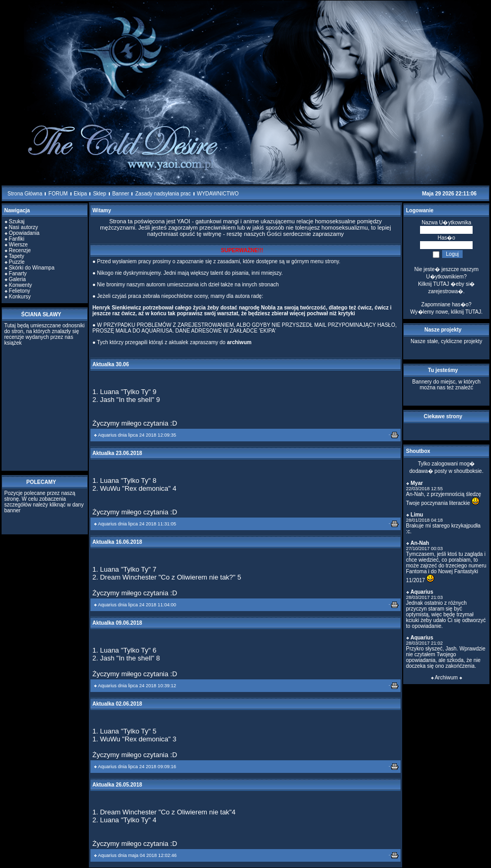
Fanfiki (17, 239)
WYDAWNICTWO (218, 194)
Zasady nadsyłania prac (163, 194)
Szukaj (17, 221)
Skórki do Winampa (32, 268)
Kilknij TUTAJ (433, 284)
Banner (120, 194)
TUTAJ (473, 312)
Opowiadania (24, 233)
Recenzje (20, 250)
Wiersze (18, 245)
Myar (417, 483)
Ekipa (80, 194)
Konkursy (20, 297)
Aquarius (107, 435)
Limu (417, 515)
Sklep (100, 194)
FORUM (58, 194)
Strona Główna (25, 194)
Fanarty (18, 273)
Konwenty (21, 285)
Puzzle (17, 262)
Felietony (20, 291)
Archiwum (446, 678)
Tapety (17, 256)
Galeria (17, 279)
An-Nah (420, 543)
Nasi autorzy (24, 227)
